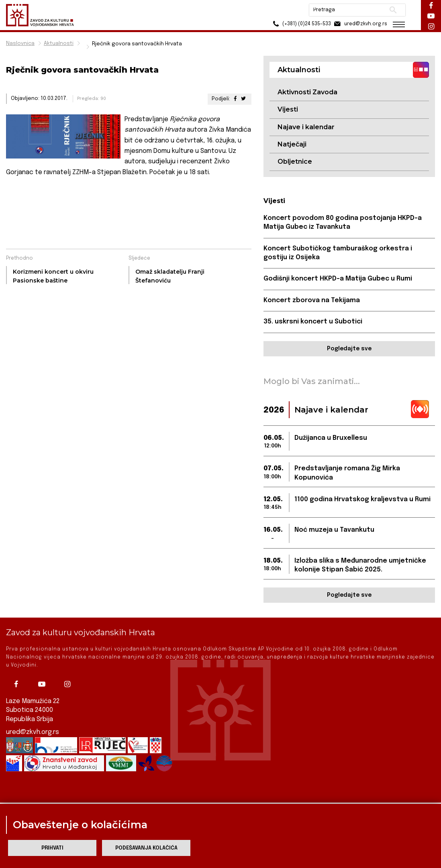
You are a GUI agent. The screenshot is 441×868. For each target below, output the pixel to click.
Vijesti (288, 109)
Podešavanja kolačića (146, 848)
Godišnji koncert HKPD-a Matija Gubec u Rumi (338, 279)
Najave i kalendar (306, 127)
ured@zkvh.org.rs (33, 725)
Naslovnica (20, 44)
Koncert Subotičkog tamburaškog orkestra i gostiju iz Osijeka (338, 253)
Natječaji (292, 144)
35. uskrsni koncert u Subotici (313, 322)
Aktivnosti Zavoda (307, 92)
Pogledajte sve (349, 349)
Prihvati (52, 848)
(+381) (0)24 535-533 (301, 24)
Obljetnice (295, 162)
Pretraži (393, 10)
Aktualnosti (59, 44)
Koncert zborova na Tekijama (312, 300)
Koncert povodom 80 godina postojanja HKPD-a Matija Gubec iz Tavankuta (343, 223)
